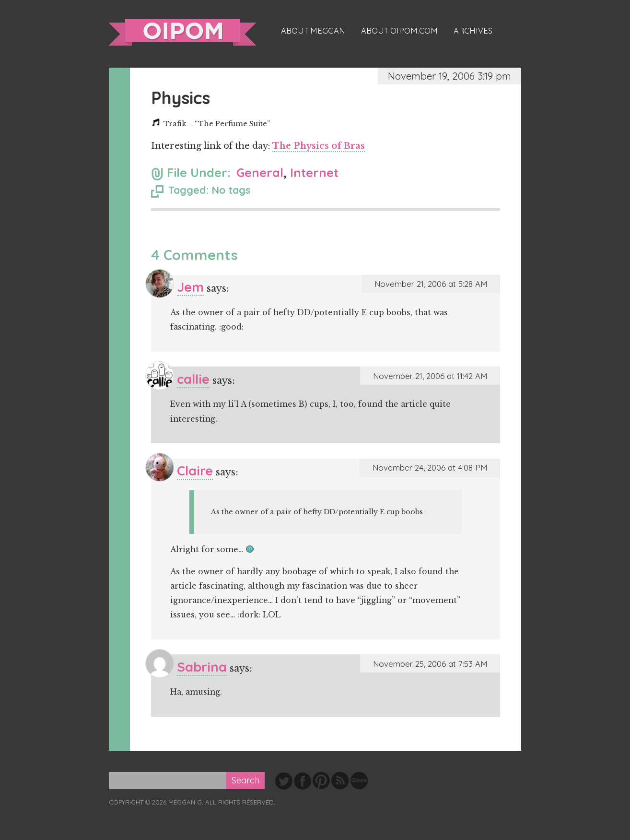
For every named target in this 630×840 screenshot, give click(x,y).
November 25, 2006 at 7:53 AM (430, 664)
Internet (314, 172)
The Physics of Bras (319, 146)
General (260, 172)
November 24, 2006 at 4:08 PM (430, 467)
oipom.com (182, 32)
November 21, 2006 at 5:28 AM (431, 284)
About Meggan (313, 31)
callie (193, 379)
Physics (181, 98)
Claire (195, 470)
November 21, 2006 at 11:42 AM (430, 376)
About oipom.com (399, 31)
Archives (473, 31)
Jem (190, 287)
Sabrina (202, 667)
